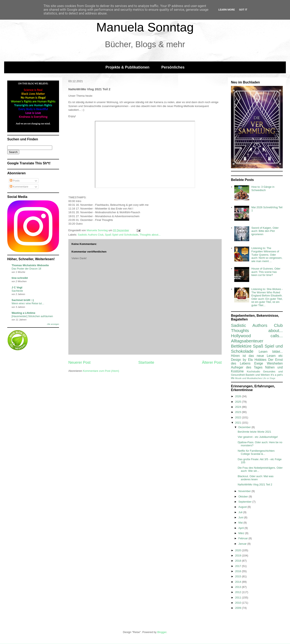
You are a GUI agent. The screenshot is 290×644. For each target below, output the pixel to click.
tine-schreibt (20, 278)
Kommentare (19, 187)
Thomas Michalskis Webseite (30, 265)
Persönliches (173, 67)
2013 (239, 587)
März (242, 533)
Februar (243, 538)
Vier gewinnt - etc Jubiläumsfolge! (258, 437)
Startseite (146, 362)
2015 (239, 576)
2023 (239, 412)
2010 (239, 603)
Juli (241, 512)
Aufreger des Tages (247, 367)
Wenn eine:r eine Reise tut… (28, 303)
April (242, 528)
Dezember (245, 427)
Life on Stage (269, 378)
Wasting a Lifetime (23, 313)
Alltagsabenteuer (247, 341)
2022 (239, 417)
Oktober (244, 497)
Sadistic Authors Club (91, 235)
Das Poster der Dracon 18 (26, 269)
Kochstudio (253, 371)
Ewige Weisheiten (269, 363)
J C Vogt (17, 287)
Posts (15, 181)
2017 (239, 566)
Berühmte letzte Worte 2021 (254, 432)
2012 (239, 592)
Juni (241, 517)
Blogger (162, 632)
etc (281, 356)
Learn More (227, 10)
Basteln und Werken (258, 375)
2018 (239, 561)
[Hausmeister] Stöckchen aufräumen (32, 316)
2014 (239, 582)
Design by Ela (242, 360)
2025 (239, 402)
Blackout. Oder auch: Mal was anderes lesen (256, 478)
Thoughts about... (150, 235)
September (245, 502)
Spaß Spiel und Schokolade (121, 235)
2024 (239, 407)
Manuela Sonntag (145, 27)
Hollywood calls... (257, 336)
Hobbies (260, 360)
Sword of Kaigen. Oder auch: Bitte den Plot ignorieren (265, 231)
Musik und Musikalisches (248, 378)
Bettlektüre (241, 346)
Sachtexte (17, 291)
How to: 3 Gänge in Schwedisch (263, 188)
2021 (239, 423)
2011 (239, 598)
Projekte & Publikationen (127, 67)
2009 (239, 608)
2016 (239, 571)
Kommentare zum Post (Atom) (101, 371)
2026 (239, 396)
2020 (239, 550)
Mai (241, 523)
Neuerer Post (79, 362)
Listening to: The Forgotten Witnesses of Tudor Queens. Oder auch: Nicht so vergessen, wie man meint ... (267, 255)
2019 (239, 556)
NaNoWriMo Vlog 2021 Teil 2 (255, 485)
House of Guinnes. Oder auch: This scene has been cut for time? (266, 272)
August (243, 507)
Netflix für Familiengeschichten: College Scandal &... (256, 452)
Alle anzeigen (53, 324)
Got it (243, 10)
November (245, 491)
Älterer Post (212, 362)
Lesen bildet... (271, 352)
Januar (243, 544)
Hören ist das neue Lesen (253, 356)
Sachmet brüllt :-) (23, 300)
